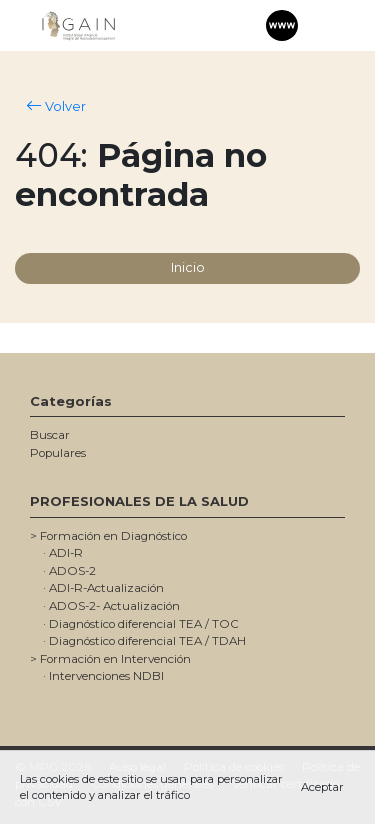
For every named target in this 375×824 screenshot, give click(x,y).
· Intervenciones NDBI (103, 676)
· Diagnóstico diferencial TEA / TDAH (144, 641)
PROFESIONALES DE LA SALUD (139, 501)
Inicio (188, 267)
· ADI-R (63, 553)
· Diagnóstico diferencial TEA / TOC (141, 624)
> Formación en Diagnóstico (108, 536)
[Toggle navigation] (321, 25)
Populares (58, 453)
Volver (56, 106)
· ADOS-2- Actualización (111, 606)
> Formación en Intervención (110, 659)
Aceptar (322, 787)
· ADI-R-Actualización (103, 588)
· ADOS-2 (69, 571)
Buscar (50, 435)
